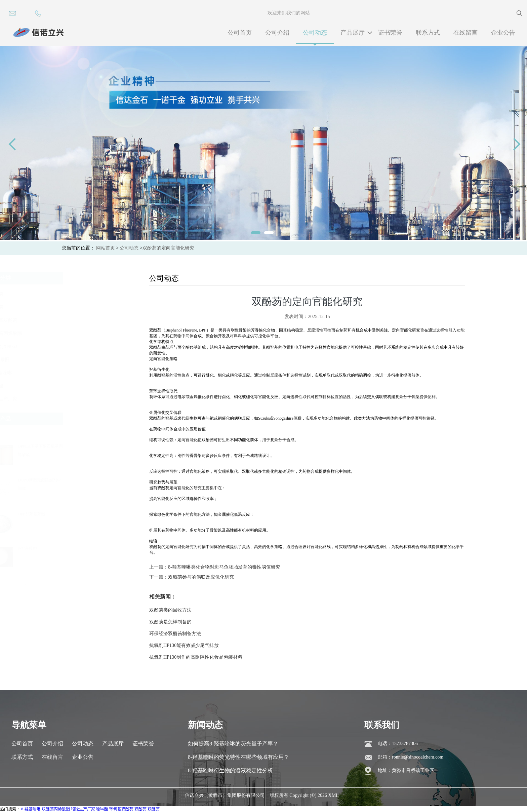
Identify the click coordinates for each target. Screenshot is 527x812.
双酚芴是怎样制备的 (477, 622)
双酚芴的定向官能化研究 (168, 248)
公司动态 (315, 33)
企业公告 (503, 33)
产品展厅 (353, 33)
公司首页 (240, 33)
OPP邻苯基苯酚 (33, 514)
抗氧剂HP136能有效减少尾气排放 (491, 645)
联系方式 (428, 33)
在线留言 (465, 33)
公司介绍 (277, 33)
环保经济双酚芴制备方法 (482, 634)
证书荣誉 (390, 33)
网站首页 (106, 248)
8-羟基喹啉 (29, 548)
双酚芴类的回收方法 (477, 610)
